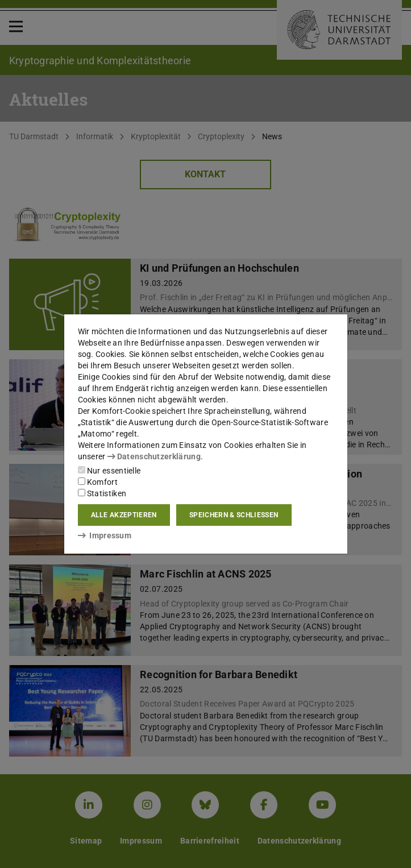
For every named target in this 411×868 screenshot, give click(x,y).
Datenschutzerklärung (154, 456)
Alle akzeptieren (124, 515)
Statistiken (102, 493)
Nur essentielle (109, 471)
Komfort (98, 482)
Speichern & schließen (234, 515)
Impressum (105, 535)
